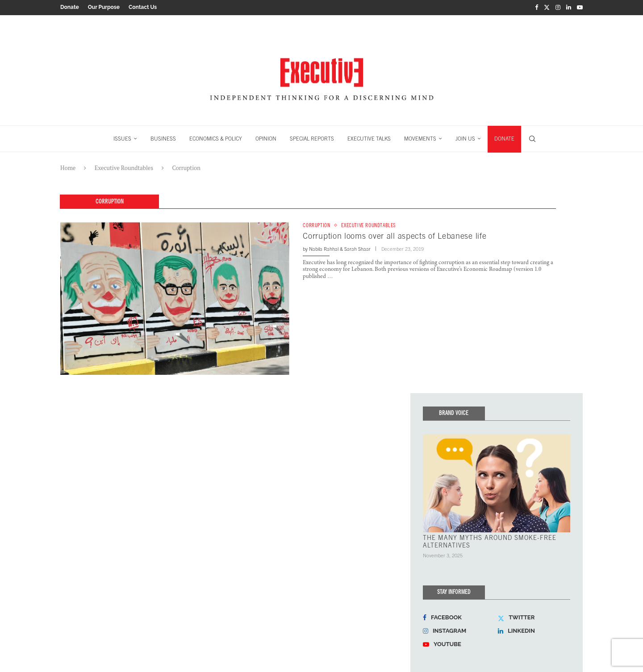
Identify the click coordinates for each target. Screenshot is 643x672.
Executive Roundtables (124, 166)
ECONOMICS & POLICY (216, 137)
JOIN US (465, 137)
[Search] (532, 137)
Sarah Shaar (357, 248)
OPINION (266, 137)
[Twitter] (547, 7)
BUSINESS (163, 137)
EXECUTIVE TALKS (369, 137)
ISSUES (122, 137)
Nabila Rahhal (324, 248)
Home (68, 166)
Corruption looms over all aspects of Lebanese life (395, 235)
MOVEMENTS (420, 137)
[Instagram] (558, 7)
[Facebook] (537, 7)
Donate (70, 7)
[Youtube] (580, 7)
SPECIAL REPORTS (312, 137)
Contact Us (143, 7)
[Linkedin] (569, 7)
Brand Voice (454, 412)
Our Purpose (104, 7)
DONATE (504, 137)
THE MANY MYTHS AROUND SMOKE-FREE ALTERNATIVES (490, 540)
